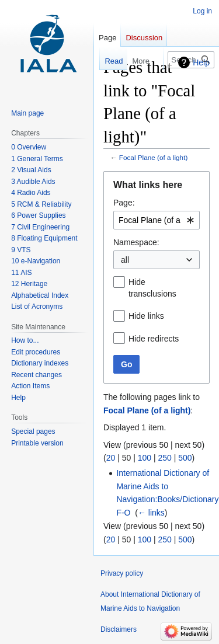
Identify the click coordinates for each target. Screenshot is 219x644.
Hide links (146, 316)
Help (201, 62)
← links (151, 513)
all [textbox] (125, 260)
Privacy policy (122, 573)
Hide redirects (154, 339)
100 (145, 458)
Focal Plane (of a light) (154, 157)
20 (111, 458)
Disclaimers (119, 629)
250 (164, 458)
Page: (124, 203)
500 (185, 458)
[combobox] (157, 220)
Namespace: (136, 242)
